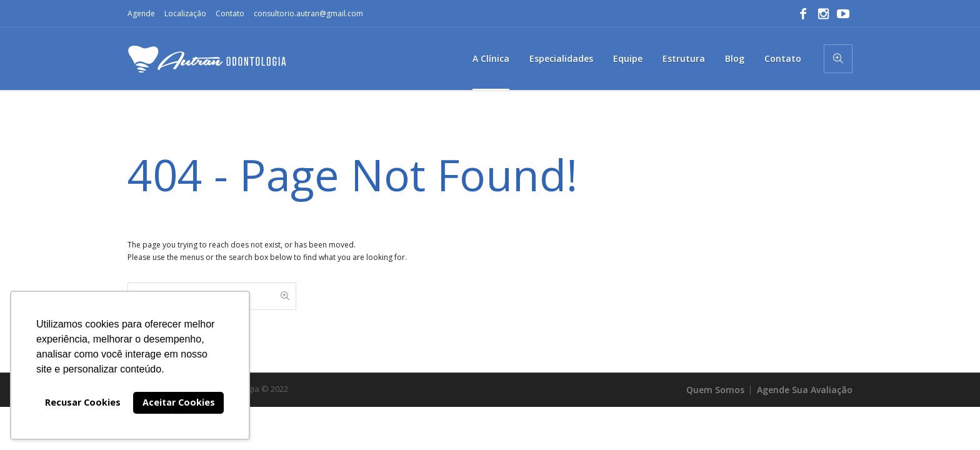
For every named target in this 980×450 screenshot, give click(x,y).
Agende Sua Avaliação (805, 390)
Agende (141, 13)
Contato (230, 13)
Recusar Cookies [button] (83, 402)
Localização (185, 13)
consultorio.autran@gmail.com (308, 13)
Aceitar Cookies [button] (179, 402)
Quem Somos (715, 390)
